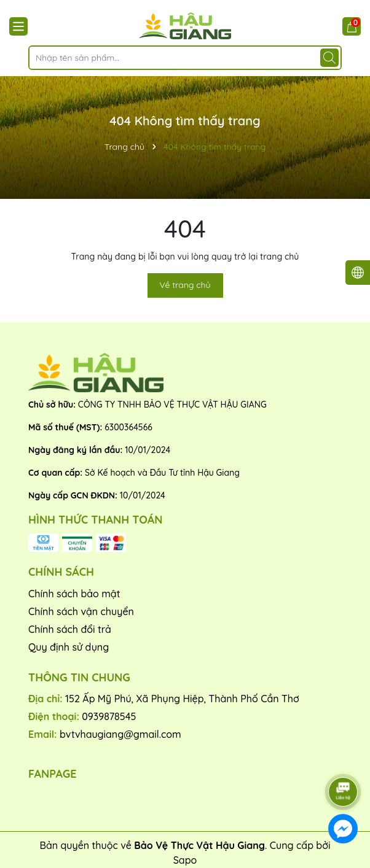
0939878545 (109, 716)
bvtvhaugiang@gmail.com (120, 734)
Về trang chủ (185, 285)
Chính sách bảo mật (74, 594)
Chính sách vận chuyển (81, 611)
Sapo (185, 860)
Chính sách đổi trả (70, 629)
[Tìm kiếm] (329, 58)
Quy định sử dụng (69, 647)
